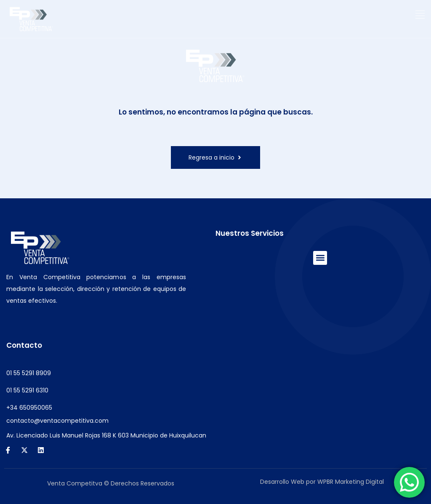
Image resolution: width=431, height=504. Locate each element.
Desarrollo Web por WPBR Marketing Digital (322, 482)
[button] (420, 15)
